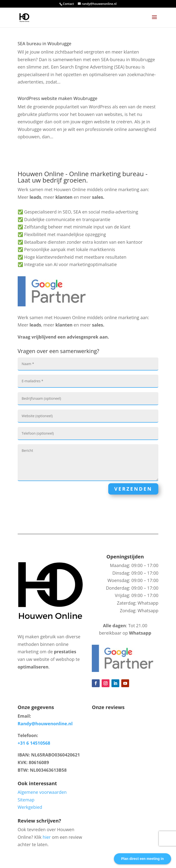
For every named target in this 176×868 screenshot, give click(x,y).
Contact (68, 4)
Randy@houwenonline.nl (45, 724)
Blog (28, 684)
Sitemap (26, 800)
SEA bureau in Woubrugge (45, 43)
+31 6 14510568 (34, 743)
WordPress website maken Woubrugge (58, 98)
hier (47, 837)
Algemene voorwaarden (42, 792)
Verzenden (133, 489)
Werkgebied (30, 807)
